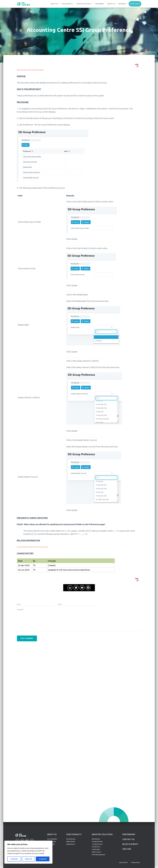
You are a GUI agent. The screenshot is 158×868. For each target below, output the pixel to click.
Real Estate (96, 839)
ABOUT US (52, 834)
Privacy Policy (135, 862)
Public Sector (96, 852)
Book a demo (135, 4)
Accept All (43, 859)
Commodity (96, 849)
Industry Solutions (84, 4)
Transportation (97, 844)
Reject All (28, 859)
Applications (71, 841)
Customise (14, 859)
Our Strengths (52, 839)
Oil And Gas (96, 847)
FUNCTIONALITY (74, 834)
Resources (123, 4)
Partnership (99, 4)
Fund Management (98, 855)
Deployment (71, 844)
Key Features (71, 839)
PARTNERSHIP (129, 834)
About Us (55, 4)
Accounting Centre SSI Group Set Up (33, 547)
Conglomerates (97, 841)
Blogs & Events (130, 844)
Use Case (127, 849)
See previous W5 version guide (30, 70)
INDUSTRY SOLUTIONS (102, 834)
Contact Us (111, 4)
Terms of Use (123, 862)
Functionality (68, 4)
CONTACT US (128, 839)
